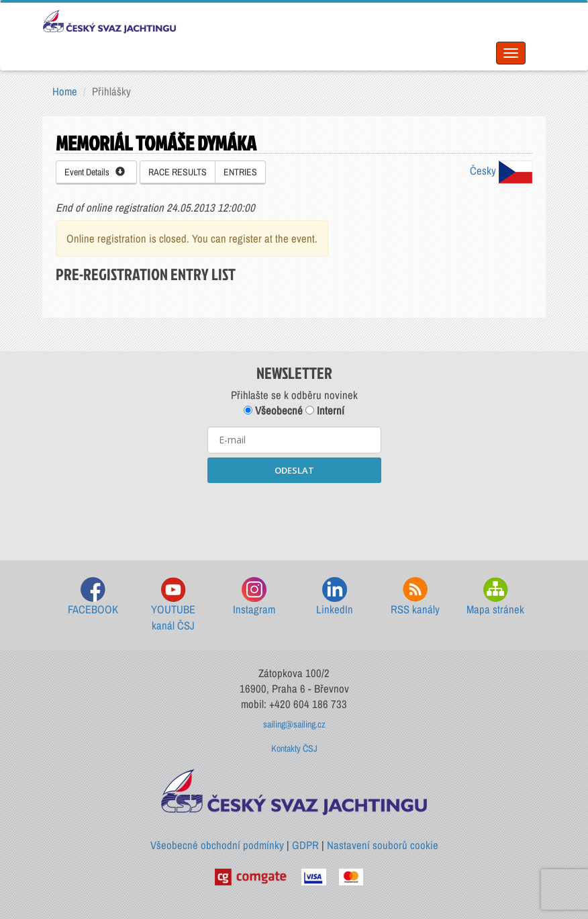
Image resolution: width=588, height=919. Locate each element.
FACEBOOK (93, 597)
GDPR (305, 845)
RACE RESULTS (178, 172)
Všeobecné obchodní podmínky (217, 845)
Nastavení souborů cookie (383, 845)
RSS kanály (415, 597)
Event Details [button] (95, 172)
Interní (325, 410)
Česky (501, 171)
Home (65, 91)
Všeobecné (273, 410)
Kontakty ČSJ (294, 748)
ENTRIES (240, 172)
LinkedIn (335, 597)
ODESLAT (294, 470)
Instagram (254, 597)
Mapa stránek (495, 597)
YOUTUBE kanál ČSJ (173, 605)
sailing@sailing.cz (294, 724)
